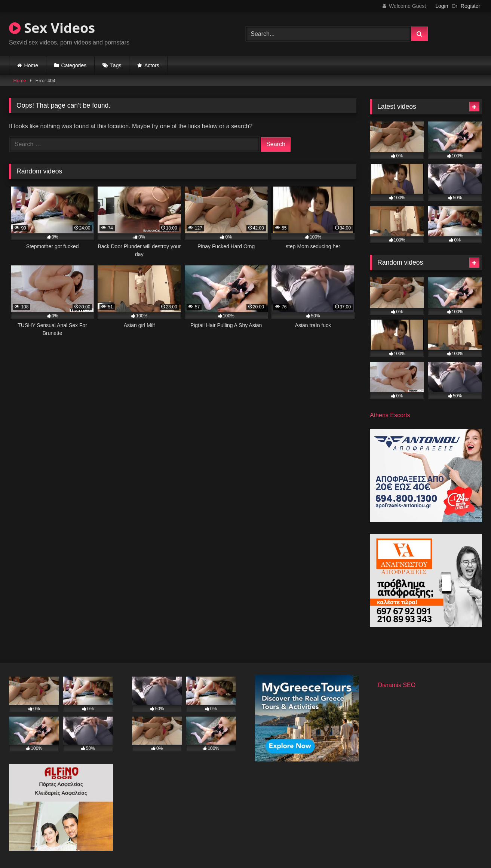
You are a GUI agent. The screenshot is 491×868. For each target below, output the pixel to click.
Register (470, 6)
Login (442, 6)
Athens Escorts (390, 415)
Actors (152, 65)
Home (31, 65)
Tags (116, 65)
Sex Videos (52, 28)
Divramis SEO (397, 685)
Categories (74, 65)
